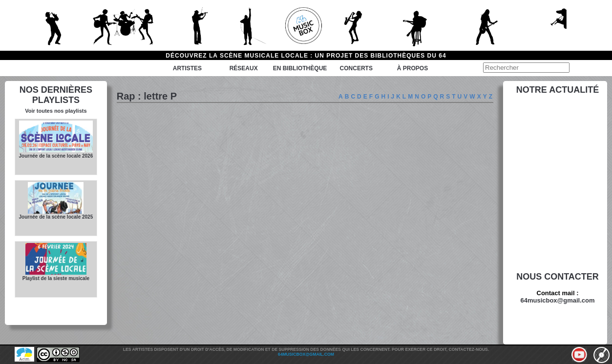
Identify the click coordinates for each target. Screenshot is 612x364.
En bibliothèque (300, 68)
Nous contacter (558, 277)
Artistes (187, 68)
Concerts (356, 68)
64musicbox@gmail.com (557, 300)
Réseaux (244, 68)
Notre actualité (558, 90)
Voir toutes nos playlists (56, 111)
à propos (412, 68)
